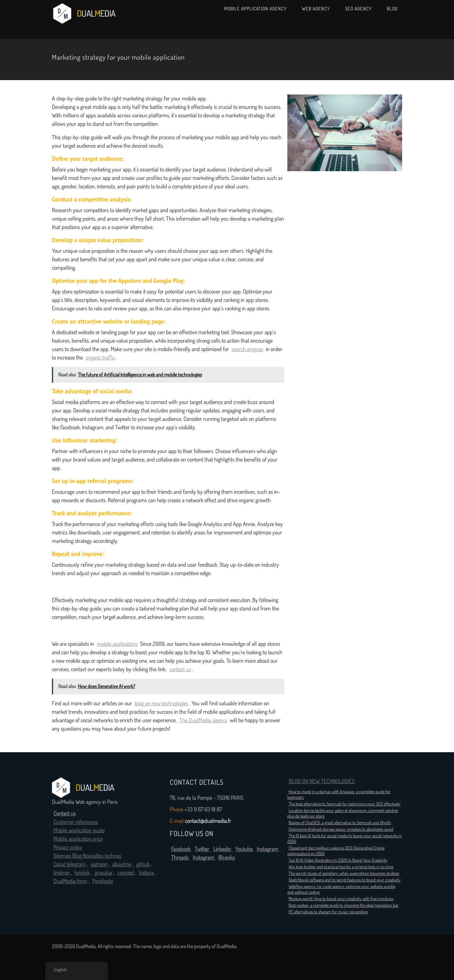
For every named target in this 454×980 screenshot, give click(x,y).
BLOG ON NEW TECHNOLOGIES (322, 781)
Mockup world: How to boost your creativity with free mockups (341, 899)
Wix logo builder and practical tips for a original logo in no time (341, 867)
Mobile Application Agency (255, 9)
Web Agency (316, 9)
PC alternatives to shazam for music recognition (328, 912)
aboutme (122, 864)
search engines (247, 349)
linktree (61, 873)
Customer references (76, 822)
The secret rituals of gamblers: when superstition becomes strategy (344, 873)
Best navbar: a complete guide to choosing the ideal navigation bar (344, 905)
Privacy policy (68, 847)
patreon (99, 864)
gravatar (104, 873)
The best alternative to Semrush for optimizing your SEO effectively (345, 804)
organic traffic (100, 358)
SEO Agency (358, 9)
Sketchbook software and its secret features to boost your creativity (345, 880)
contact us (180, 669)
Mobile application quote (79, 830)
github (143, 864)
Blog (392, 9)
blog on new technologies (161, 703)
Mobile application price (78, 839)
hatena (146, 873)
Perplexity (103, 881)
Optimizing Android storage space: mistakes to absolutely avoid (341, 829)
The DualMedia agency (203, 720)
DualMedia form (70, 881)
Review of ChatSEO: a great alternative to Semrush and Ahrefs (340, 823)
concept (126, 873)
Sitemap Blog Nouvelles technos (87, 856)
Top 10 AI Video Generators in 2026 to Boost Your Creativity (338, 860)
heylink (82, 873)
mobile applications (117, 644)
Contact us (65, 814)
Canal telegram (70, 864)
